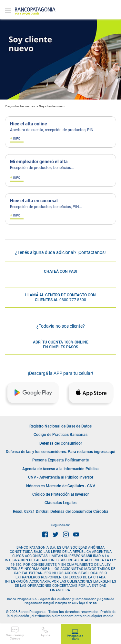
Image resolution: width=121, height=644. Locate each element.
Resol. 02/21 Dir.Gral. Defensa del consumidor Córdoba (61, 512)
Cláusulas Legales (60, 503)
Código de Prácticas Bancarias (60, 435)
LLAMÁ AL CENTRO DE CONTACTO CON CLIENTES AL (60, 298)
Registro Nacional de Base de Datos (60, 426)
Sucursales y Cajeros (15, 633)
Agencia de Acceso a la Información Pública (60, 469)
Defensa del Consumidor (61, 443)
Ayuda (45, 632)
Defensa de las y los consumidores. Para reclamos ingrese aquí (60, 452)
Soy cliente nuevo (52, 106)
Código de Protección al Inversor (60, 494)
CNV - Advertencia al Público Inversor (61, 477)
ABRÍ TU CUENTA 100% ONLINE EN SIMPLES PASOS (61, 345)
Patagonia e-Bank (76, 635)
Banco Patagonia (35, 11)
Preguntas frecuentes (20, 106)
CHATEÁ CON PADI (60, 271)
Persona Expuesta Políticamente (60, 460)
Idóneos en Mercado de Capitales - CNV (60, 486)
